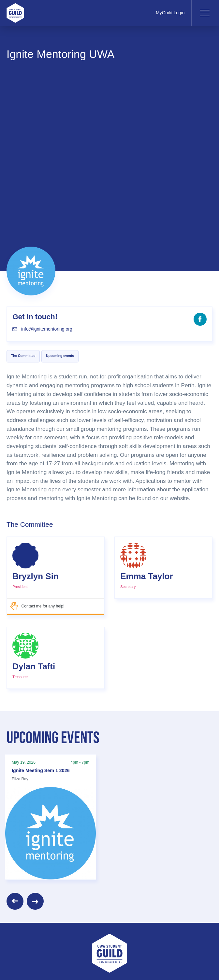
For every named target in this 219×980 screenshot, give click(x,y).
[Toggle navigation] (204, 13)
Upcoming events (60, 356)
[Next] (35, 901)
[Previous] (15, 901)
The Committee (23, 356)
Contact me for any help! (37, 606)
